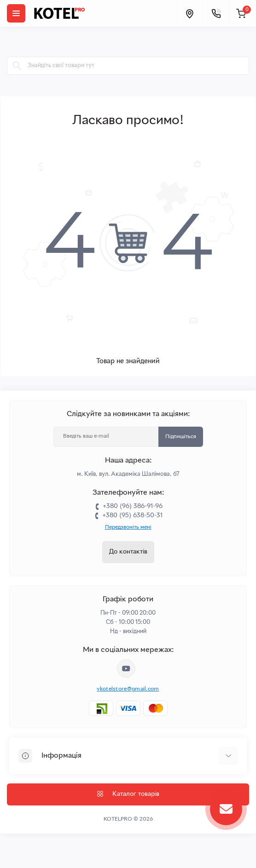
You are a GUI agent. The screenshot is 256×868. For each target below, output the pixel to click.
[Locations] (189, 13)
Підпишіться (181, 437)
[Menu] (16, 13)
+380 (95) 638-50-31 (132, 516)
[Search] (17, 66)
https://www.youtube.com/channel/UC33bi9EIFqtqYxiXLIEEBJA (126, 668)
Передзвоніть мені (128, 527)
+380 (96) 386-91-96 (133, 506)
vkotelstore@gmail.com (128, 689)
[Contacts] (216, 13)
